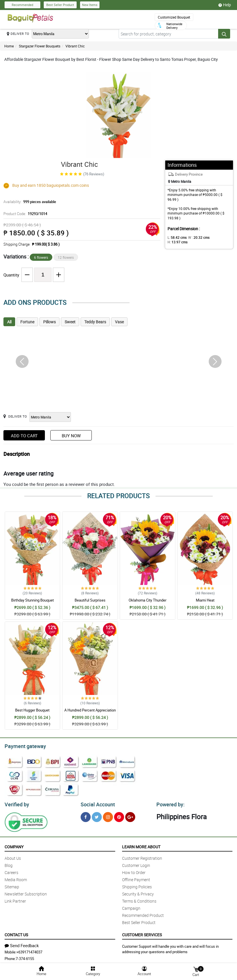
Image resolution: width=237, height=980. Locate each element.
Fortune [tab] (27, 322)
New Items (90, 5)
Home (9, 46)
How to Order (134, 871)
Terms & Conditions (139, 899)
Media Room (16, 878)
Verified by (16, 803)
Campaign (131, 906)
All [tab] (9, 322)
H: (216, 237)
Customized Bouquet (174, 17)
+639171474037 (29, 950)
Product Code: (24, 214)
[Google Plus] (130, 815)
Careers (11, 871)
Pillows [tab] (49, 322)
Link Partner (15, 899)
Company (14, 845)
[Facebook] (86, 815)
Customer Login (136, 864)
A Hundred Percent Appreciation (90, 710)
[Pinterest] (119, 815)
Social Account (96, 803)
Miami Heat (205, 600)
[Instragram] (108, 815)
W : (196, 237)
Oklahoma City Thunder (148, 600)
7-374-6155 (25, 957)
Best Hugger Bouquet (32, 710)
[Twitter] (97, 815)
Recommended (22, 5)
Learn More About (141, 845)
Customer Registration (142, 856)
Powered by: (169, 803)
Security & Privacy (138, 892)
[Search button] (224, 34)
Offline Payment (136, 878)
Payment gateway (23, 745)
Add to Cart (24, 436)
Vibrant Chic (75, 46)
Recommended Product (143, 914)
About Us (13, 856)
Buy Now (71, 436)
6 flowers (41, 257)
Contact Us (16, 933)
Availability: (28, 202)
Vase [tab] (119, 322)
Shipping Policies (137, 885)
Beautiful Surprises (90, 600)
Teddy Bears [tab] (95, 322)
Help (225, 5)
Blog (9, 864)
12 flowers (66, 257)
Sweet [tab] (70, 322)
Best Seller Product (60, 5)
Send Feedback (22, 944)
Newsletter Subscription (26, 892)
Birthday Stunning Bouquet (32, 600)
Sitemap (12, 885)
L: (176, 237)
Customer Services (142, 933)
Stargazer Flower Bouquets (40, 46)
